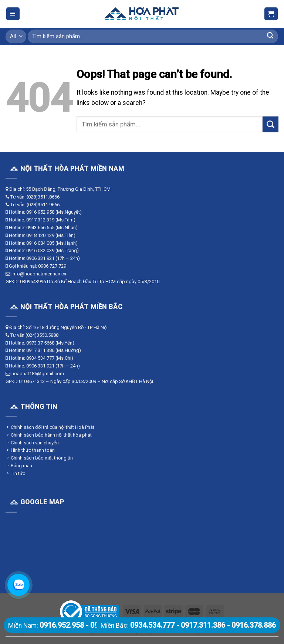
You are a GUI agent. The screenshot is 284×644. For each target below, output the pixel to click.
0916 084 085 (40, 243)
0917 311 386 (40, 350)
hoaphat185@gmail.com (38, 374)
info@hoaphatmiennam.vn (40, 274)
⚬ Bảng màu (19, 466)
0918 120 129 (40, 235)
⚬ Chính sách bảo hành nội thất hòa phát (49, 435)
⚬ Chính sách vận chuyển (32, 443)
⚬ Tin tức (15, 473)
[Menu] (13, 14)
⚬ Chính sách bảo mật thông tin (39, 458)
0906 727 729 (52, 266)
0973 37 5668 (40, 343)
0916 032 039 (40, 250)
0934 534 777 (40, 358)
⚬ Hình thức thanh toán (30, 450)
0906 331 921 (40, 258)
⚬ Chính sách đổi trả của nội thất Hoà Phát (50, 427)
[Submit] (270, 36)
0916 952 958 (40, 212)
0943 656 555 (40, 228)
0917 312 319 (40, 220)
